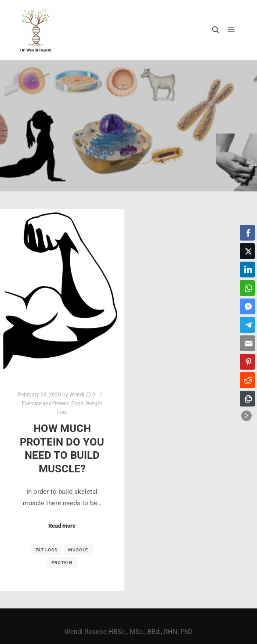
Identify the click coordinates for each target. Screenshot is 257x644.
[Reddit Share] (247, 380)
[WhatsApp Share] (247, 288)
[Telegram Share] (247, 325)
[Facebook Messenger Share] (247, 306)
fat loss (47, 550)
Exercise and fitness (45, 403)
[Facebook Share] (247, 233)
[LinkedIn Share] (247, 270)
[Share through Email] (247, 343)
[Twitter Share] (247, 251)
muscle (78, 550)
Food (77, 403)
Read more (62, 526)
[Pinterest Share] (247, 362)
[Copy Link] (247, 399)
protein (62, 563)
